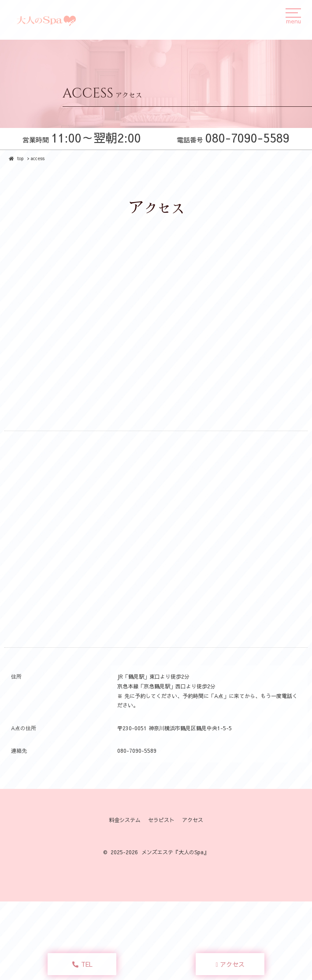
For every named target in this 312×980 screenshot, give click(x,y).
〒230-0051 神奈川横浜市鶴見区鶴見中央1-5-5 (175, 728)
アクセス (230, 964)
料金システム (125, 820)
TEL (82, 964)
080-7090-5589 (137, 751)
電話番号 (233, 140)
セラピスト (161, 820)
